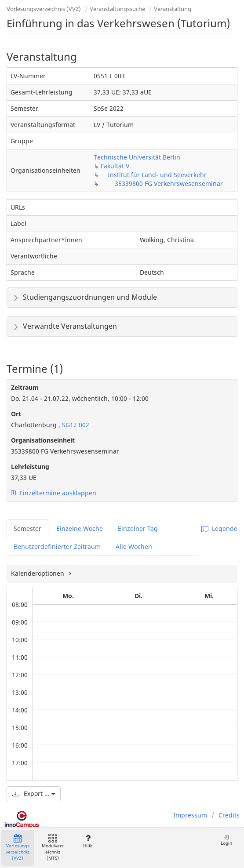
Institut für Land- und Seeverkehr (157, 175)
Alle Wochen (134, 547)
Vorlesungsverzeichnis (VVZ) (44, 9)
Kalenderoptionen (38, 573)
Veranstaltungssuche (117, 9)
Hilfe (88, 841)
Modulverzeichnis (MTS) (53, 848)
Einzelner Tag (138, 528)
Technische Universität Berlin (137, 157)
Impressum (190, 815)
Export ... (34, 794)
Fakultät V (115, 166)
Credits (229, 815)
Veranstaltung (173, 9)
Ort (16, 414)
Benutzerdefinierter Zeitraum (57, 547)
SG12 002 (75, 425)
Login (226, 840)
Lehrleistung (30, 467)
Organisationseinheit (43, 440)
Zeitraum (25, 387)
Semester (27, 528)
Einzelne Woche (80, 528)
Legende (219, 528)
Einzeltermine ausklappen (54, 493)
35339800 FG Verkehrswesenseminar (169, 183)
